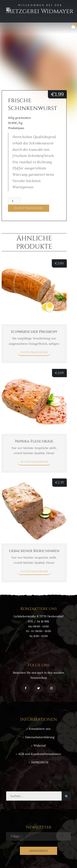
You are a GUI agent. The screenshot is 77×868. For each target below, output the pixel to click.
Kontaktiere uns (40, 729)
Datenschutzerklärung (40, 737)
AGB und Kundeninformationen (40, 754)
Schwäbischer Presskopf (34, 332)
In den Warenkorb (29, 208)
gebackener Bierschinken (34, 551)
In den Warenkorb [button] (34, 352)
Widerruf (40, 746)
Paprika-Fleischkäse (34, 441)
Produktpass (16, 128)
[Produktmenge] (14, 201)
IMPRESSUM (40, 762)
